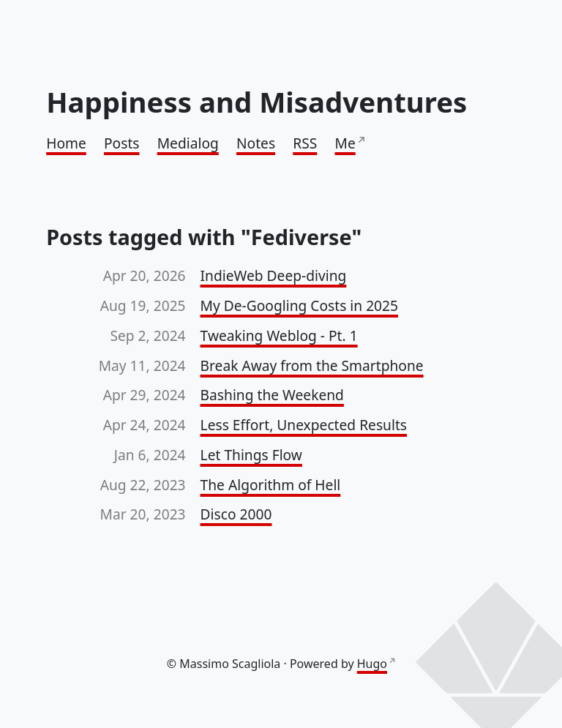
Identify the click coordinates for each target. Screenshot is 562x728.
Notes (256, 143)
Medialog (188, 143)
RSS (305, 143)
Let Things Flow (251, 455)
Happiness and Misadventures (256, 102)
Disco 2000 (236, 514)
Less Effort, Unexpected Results (304, 425)
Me (345, 143)
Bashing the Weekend (272, 395)
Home (66, 143)
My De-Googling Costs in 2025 (299, 305)
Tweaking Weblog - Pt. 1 (279, 335)
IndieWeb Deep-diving (274, 275)
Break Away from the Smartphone (312, 365)
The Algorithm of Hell (271, 485)
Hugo (372, 664)
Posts (122, 143)
